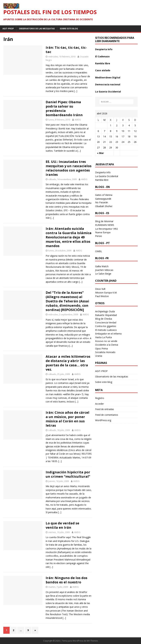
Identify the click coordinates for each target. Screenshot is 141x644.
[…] (76, 91)
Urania (99, 356)
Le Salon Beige (103, 274)
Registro (100, 398)
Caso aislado (103, 70)
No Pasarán (102, 202)
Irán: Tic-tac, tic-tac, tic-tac (66, 50)
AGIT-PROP (8, 29)
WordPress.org (103, 420)
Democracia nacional (108, 84)
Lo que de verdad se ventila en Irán (62, 525)
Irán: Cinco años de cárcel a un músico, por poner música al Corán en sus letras (68, 419)
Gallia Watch (102, 266)
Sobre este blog (69, 29)
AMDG (78, 120)
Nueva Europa (103, 232)
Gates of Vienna (104, 195)
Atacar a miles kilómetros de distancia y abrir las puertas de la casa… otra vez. (68, 363)
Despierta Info (104, 49)
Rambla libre (103, 63)
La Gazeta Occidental (108, 92)
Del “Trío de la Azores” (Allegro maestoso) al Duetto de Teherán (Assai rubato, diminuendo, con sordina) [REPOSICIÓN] (67, 301)
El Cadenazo (102, 56)
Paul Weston (102, 296)
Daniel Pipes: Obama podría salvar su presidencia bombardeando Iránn (64, 108)
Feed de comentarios (107, 415)
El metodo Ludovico (106, 330)
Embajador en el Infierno (108, 334)
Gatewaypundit (103, 199)
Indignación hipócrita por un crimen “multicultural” (68, 474)
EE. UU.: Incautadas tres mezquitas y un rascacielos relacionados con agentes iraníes (69, 168)
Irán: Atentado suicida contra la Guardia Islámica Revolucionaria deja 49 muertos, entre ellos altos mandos (69, 237)
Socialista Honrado (105, 352)
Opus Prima (101, 349)
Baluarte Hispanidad (106, 315)
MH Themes (92, 641)
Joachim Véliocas (104, 270)
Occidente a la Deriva (107, 345)
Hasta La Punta (103, 337)
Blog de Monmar (104, 221)
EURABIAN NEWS (105, 225)
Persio (99, 236)
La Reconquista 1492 (106, 229)
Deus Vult (100, 289)
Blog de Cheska (104, 319)
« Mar (100, 153)
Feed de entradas (105, 409)
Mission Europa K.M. (106, 293)
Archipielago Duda (105, 311)
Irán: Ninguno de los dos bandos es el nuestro (67, 580)
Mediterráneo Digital (108, 77)
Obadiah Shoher (104, 206)
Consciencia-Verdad (106, 322)
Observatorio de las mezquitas (37, 29)
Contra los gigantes (106, 326)
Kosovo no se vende (106, 341)
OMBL (99, 251)
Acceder (99, 404)
